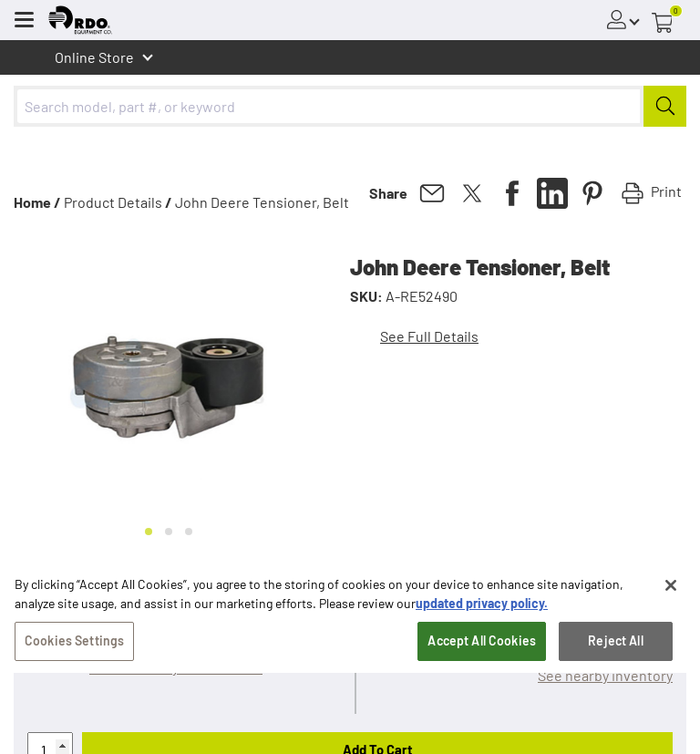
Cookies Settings (74, 649)
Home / (37, 202)
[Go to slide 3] (189, 532)
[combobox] (350, 106)
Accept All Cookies (482, 649)
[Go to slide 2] (169, 532)
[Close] (671, 594)
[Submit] (665, 106)
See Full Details (429, 336)
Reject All (615, 649)
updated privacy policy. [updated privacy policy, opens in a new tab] (482, 611)
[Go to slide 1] (149, 532)
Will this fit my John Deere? (176, 667)
